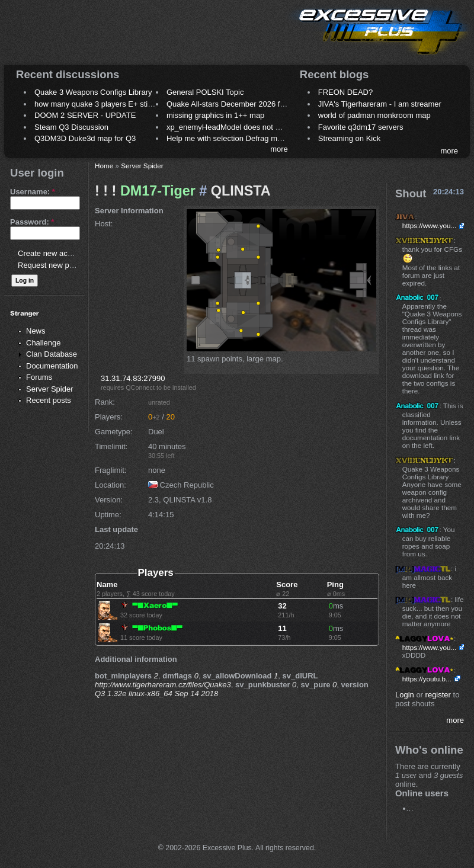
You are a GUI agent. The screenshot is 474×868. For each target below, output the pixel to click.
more (279, 149)
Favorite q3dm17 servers (361, 127)
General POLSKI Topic (205, 92)
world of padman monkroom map (374, 115)
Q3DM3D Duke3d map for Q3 (85, 138)
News (36, 331)
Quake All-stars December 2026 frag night (238, 104)
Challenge (44, 343)
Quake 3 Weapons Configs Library (93, 92)
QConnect (140, 387)
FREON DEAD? (345, 92)
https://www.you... (430, 225)
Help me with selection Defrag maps (228, 138)
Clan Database (52, 354)
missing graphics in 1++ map (215, 115)
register (438, 695)
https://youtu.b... (427, 679)
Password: (32, 222)
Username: (33, 192)
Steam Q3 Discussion (71, 127)
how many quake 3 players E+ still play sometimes (121, 104)
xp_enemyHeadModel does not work (229, 127)
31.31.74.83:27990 (133, 378)
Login (405, 695)
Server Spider (49, 389)
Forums (39, 377)
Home (104, 166)
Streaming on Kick (350, 138)
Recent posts (49, 400)
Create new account (52, 253)
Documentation (52, 366)
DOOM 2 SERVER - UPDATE (85, 115)
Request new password (58, 265)
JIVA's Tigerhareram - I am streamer (380, 104)
